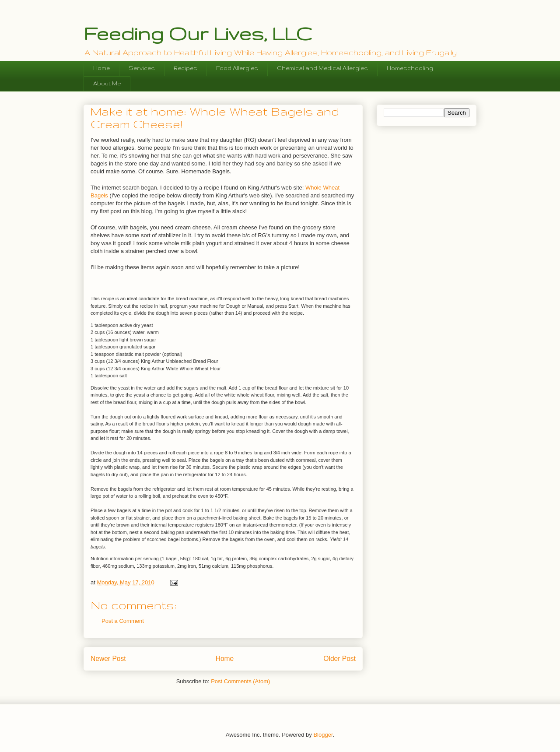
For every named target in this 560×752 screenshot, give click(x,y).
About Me (107, 83)
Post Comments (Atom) (240, 681)
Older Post (339, 659)
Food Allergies (237, 68)
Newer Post (108, 659)
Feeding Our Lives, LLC (198, 33)
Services (142, 68)
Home (101, 68)
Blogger (323, 735)
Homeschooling (410, 68)
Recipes (185, 68)
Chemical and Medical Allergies (322, 68)
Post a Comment (123, 621)
